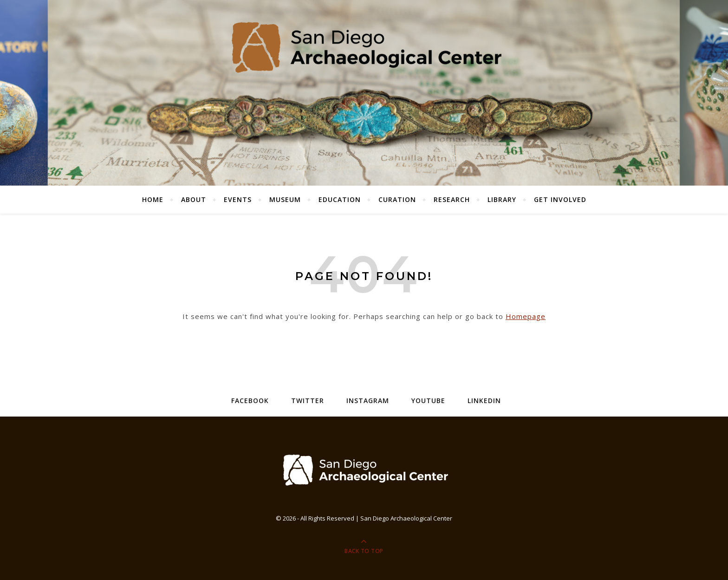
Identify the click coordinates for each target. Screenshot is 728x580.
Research (452, 199)
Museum (285, 199)
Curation (397, 199)
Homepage (526, 316)
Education (340, 199)
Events (238, 199)
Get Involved (560, 199)
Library (502, 199)
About (194, 199)
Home (153, 199)
